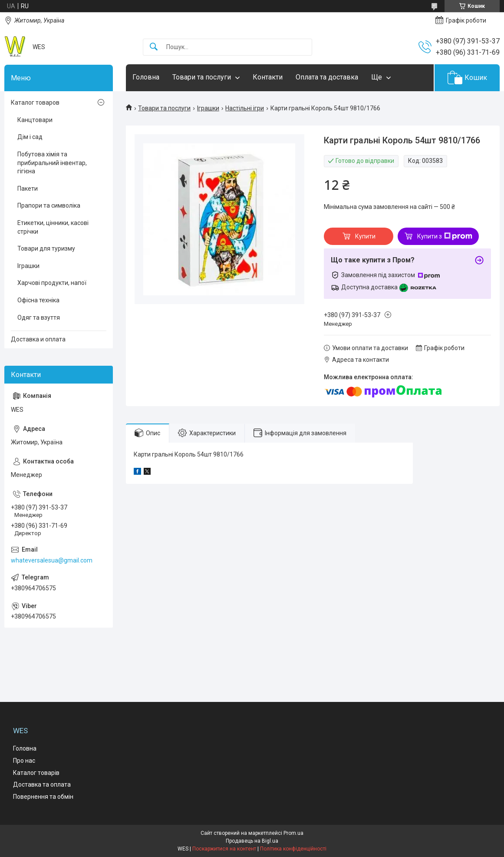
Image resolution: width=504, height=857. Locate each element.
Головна (146, 77)
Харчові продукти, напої (52, 283)
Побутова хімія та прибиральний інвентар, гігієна (52, 163)
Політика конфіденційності (293, 849)
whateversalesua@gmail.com (52, 560)
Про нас (24, 761)
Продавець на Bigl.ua (252, 841)
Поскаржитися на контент (224, 849)
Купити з (445, 236)
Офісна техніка (38, 300)
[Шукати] (154, 47)
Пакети (28, 189)
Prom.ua (293, 833)
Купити (365, 236)
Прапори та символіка (49, 205)
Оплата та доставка (327, 77)
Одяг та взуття (39, 318)
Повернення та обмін (43, 797)
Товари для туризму (46, 248)
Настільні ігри (245, 108)
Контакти (268, 77)
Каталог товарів (36, 773)
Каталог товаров (35, 103)
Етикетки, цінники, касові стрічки (53, 227)
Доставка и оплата (38, 339)
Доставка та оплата (42, 784)
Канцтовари (35, 120)
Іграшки (208, 108)
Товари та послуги (202, 77)
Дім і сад (30, 137)
